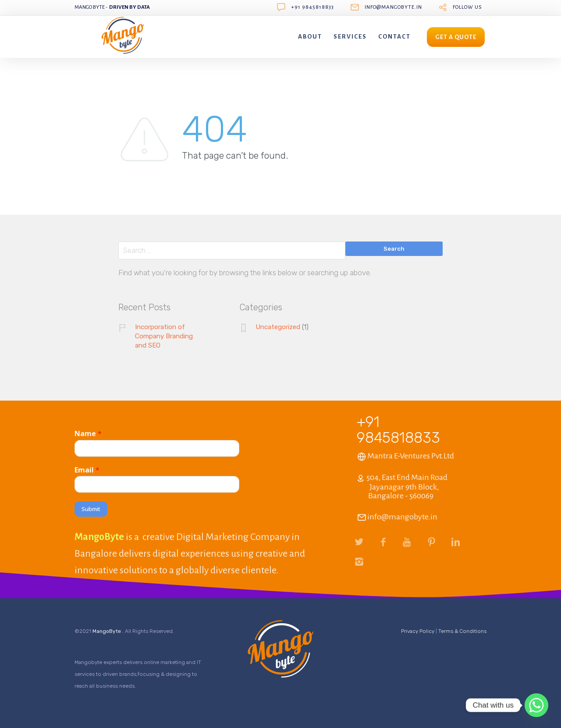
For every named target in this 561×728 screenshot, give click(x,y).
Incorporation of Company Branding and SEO (164, 336)
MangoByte (107, 631)
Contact (394, 37)
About (310, 37)
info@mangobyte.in (393, 7)
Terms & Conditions (462, 631)
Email (87, 470)
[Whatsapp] (536, 705)
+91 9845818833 (312, 7)
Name (88, 434)
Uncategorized (278, 327)
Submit (91, 509)
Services (350, 37)
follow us (467, 7)
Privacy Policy (418, 631)
